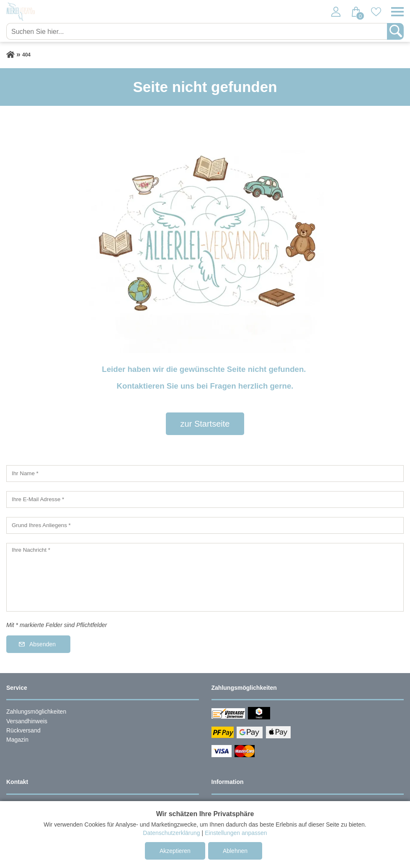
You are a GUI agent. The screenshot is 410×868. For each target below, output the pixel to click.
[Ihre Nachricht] (205, 577)
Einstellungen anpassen (236, 833)
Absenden (43, 644)
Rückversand (23, 730)
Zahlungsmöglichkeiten (36, 712)
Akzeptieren (175, 851)
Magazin (17, 740)
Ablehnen (235, 851)
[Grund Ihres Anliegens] (205, 525)
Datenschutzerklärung (171, 833)
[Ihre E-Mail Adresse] (205, 499)
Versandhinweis (27, 721)
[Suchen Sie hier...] (197, 31)
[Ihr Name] (205, 474)
